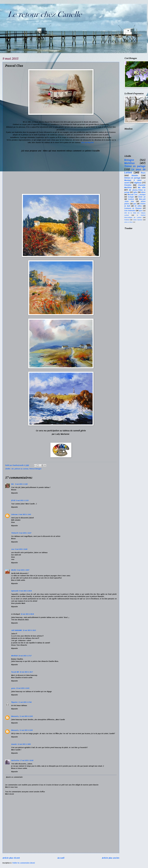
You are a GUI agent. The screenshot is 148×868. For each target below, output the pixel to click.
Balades (135, 175)
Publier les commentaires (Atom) (24, 863)
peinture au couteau (22, 469)
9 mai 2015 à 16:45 (21, 549)
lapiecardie (15, 591)
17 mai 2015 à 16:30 (27, 760)
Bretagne (129, 160)
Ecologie (131, 197)
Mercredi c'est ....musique (137, 195)
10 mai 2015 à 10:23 (29, 630)
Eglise (135, 192)
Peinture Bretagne (35, 469)
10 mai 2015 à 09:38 (27, 614)
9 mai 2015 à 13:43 (25, 514)
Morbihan (130, 163)
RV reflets (138, 206)
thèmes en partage (132, 178)
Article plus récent (11, 858)
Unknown (14, 514)
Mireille (14, 570)
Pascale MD (15, 672)
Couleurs (131, 199)
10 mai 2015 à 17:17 (25, 656)
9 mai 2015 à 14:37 (25, 533)
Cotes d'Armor (138, 220)
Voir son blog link (88, 142)
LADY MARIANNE (17, 630)
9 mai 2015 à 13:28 (21, 484)
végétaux (138, 183)
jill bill (13, 501)
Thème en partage (135, 166)
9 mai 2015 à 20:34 (25, 591)
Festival (127, 220)
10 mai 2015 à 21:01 (23, 688)
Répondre (14, 493)
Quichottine (15, 760)
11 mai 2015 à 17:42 (25, 702)
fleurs (143, 173)
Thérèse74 (15, 533)
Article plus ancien (111, 858)
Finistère (128, 185)
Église (141, 211)
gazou (13, 688)
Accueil (61, 858)
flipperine (14, 702)
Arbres (143, 192)
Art (13, 469)
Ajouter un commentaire (14, 777)
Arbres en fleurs (129, 222)
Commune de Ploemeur (133, 208)
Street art (142, 197)
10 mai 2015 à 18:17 (26, 672)
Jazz (135, 204)
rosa (13, 549)
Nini (13, 484)
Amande (14, 744)
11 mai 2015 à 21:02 (26, 716)
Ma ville (142, 187)
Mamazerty (15, 716)
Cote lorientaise (130, 211)
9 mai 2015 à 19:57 (23, 570)
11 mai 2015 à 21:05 (26, 730)
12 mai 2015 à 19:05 (24, 744)
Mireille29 (14, 656)
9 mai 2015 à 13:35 (22, 501)
